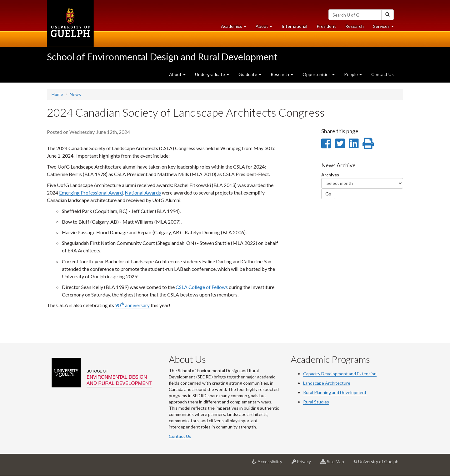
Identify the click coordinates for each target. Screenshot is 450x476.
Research (357, 28)
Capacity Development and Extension (340, 374)
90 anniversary (132, 305)
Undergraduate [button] (212, 74)
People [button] (353, 74)
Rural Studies (316, 402)
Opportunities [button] (319, 74)
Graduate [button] (250, 74)
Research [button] (282, 74)
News (75, 94)
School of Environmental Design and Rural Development (162, 57)
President (326, 26)
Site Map (335, 464)
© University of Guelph (376, 461)
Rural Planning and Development (335, 392)
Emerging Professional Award (91, 192)
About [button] (266, 28)
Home (57, 94)
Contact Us (382, 74)
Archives (330, 175)
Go (328, 194)
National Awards (143, 192)
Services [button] (386, 28)
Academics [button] (236, 28)
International (294, 26)
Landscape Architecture (327, 383)
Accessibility (270, 464)
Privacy (304, 464)
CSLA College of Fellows (202, 287)
